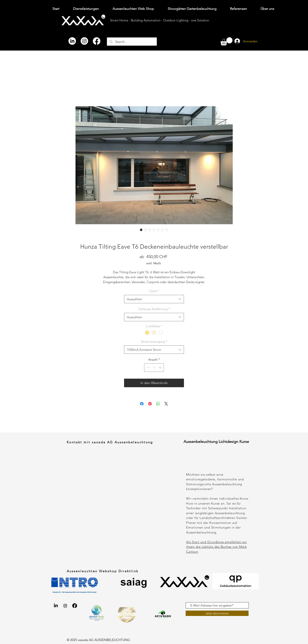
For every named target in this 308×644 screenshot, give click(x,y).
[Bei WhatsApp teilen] (158, 404)
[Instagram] (84, 41)
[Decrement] (148, 368)
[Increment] (161, 368)
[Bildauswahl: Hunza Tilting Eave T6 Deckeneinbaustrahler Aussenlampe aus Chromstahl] (154, 230)
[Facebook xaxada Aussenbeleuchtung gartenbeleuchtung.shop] (75, 606)
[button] (226, 41)
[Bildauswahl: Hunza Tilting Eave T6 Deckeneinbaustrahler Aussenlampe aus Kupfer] (150, 230)
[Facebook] (97, 41)
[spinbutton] (154, 368)
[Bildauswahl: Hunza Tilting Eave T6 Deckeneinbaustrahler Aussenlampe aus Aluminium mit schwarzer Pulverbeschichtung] (158, 230)
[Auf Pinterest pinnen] (150, 404)
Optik (154, 291)
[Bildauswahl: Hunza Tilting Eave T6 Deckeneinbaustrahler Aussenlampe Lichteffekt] (141, 230)
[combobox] (154, 299)
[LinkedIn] (72, 41)
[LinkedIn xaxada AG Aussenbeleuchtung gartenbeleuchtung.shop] (56, 606)
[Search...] (131, 42)
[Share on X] (166, 404)
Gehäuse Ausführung (154, 309)
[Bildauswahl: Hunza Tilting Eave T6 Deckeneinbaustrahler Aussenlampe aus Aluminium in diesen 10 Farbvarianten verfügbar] (163, 230)
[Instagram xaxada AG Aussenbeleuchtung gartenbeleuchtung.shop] (65, 606)
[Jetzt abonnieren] (217, 613)
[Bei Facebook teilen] (142, 404)
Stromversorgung (154, 341)
